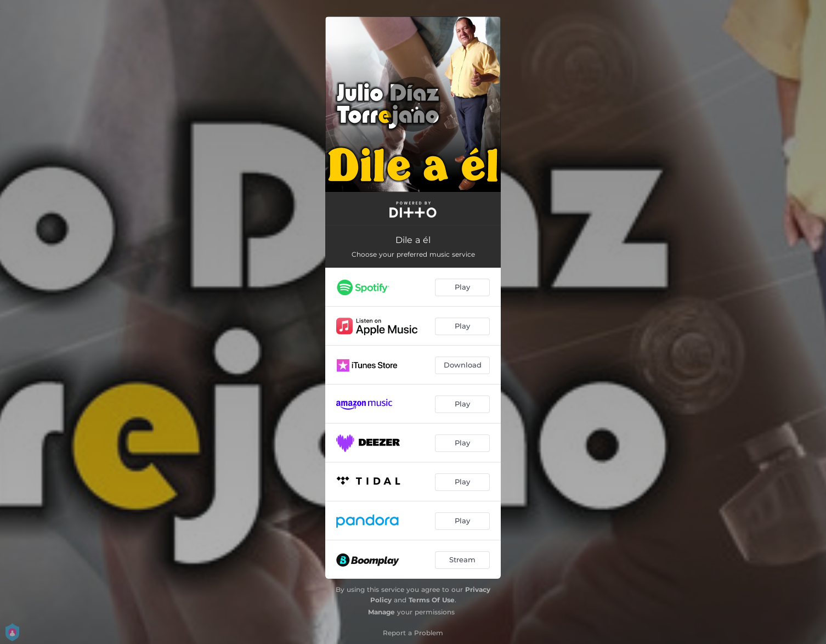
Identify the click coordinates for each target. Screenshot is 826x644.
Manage (381, 612)
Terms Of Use (432, 600)
